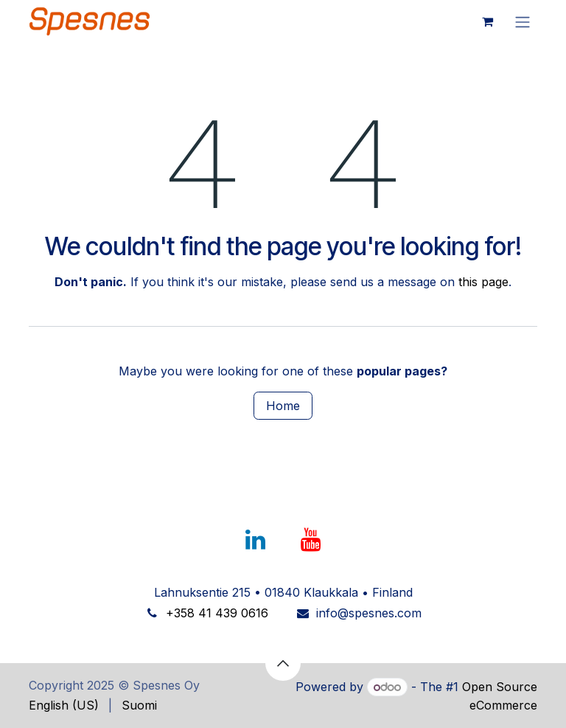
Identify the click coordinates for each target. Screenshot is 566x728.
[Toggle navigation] (523, 21)
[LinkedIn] (255, 540)
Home (283, 406)
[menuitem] (64, 705)
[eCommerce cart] (487, 21)
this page (483, 282)
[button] (283, 663)
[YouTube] (311, 540)
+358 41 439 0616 (217, 613)
